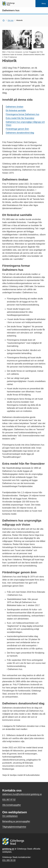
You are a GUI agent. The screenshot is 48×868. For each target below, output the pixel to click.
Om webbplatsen (10, 816)
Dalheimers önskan (15, 107)
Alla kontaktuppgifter (12, 805)
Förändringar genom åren (17, 129)
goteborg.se (8, 849)
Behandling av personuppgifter (16, 821)
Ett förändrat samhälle (16, 111)
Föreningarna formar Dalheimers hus (22, 114)
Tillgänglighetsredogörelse (14, 827)
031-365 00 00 (9, 860)
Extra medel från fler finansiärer (20, 118)
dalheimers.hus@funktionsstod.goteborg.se (22, 794)
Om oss (11, 20)
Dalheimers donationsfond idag (20, 133)
